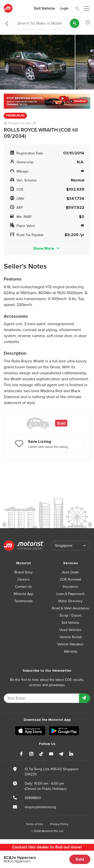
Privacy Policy (59, 824)
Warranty (71, 651)
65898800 (33, 798)
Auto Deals (71, 572)
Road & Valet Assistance (71, 608)
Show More (47, 248)
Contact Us (23, 587)
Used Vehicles (70, 630)
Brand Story (24, 572)
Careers (24, 579)
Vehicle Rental (71, 637)
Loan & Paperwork (70, 594)
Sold (80, 859)
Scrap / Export (70, 615)
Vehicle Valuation (70, 644)
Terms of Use (34, 824)
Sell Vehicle (44, 8)
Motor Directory (70, 601)
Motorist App (24, 594)
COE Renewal (70, 579)
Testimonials (24, 601)
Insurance (70, 587)
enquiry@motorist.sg (40, 807)
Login (64, 8)
